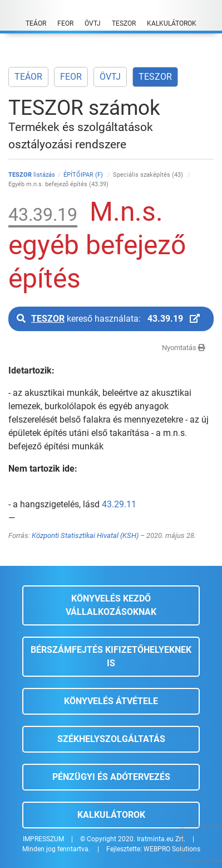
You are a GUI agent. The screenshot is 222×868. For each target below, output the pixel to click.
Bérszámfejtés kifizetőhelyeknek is (111, 656)
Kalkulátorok (111, 815)
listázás (32, 175)
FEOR (71, 77)
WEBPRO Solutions (172, 849)
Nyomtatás (184, 348)
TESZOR (155, 77)
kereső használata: (108, 319)
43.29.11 (119, 504)
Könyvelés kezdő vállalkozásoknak (111, 605)
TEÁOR (28, 77)
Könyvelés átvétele (111, 701)
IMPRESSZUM (43, 839)
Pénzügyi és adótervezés (111, 777)
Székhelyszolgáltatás (111, 739)
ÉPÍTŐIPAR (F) (84, 175)
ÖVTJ (110, 77)
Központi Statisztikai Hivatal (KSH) (85, 535)
